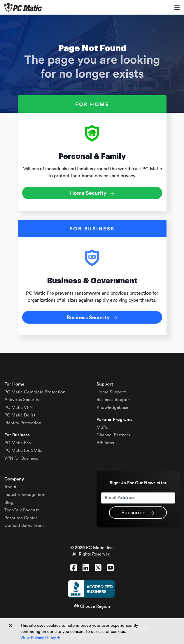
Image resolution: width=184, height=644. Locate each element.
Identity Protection (23, 423)
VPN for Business (21, 458)
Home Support (111, 392)
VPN (19, 408)
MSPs (102, 427)
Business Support (114, 400)
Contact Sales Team (24, 526)
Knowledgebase (112, 408)
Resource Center (21, 518)
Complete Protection (35, 392)
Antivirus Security (22, 400)
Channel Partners (113, 435)
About (10, 487)
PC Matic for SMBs (23, 451)
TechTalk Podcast (22, 510)
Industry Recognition (25, 495)
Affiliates (105, 443)
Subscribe (138, 513)
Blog (9, 502)
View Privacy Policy (40, 638)
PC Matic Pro (18, 443)
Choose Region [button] (92, 606)
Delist (20, 415)
